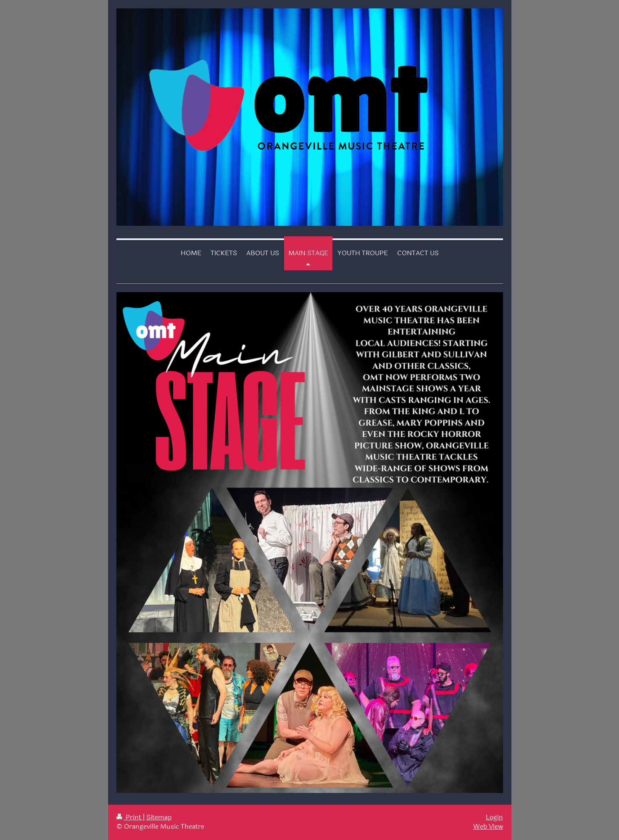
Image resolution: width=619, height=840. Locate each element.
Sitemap (159, 817)
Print (130, 817)
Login (494, 817)
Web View (488, 827)
